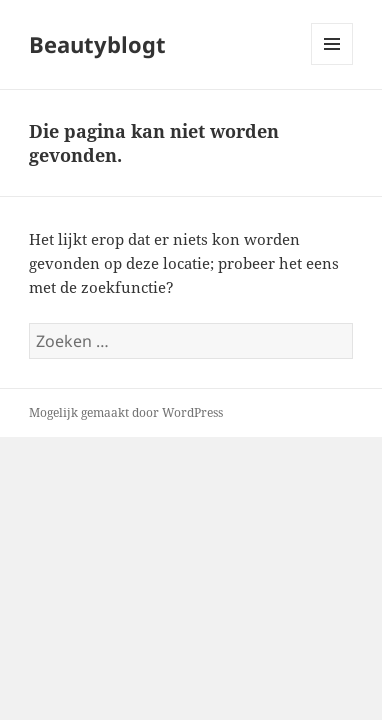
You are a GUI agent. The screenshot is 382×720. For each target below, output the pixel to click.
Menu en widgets (332, 64)
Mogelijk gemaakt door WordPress (126, 412)
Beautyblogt (97, 44)
